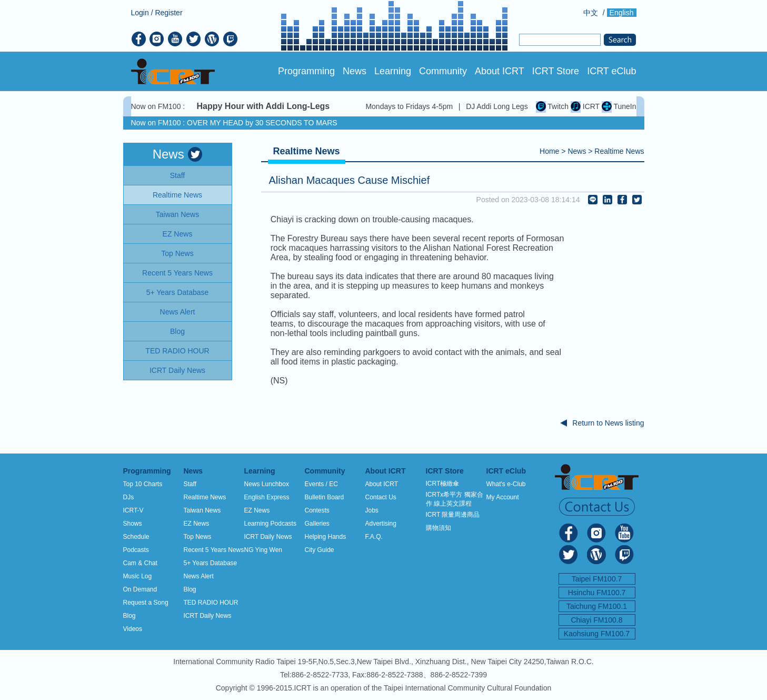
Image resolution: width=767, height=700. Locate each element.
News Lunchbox (267, 484)
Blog (130, 616)
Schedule (136, 537)
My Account (503, 497)
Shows (133, 524)
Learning (393, 71)
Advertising (381, 524)
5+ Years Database (211, 563)
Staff (190, 484)
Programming (306, 71)
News (355, 71)
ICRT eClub (611, 71)
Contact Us (381, 497)
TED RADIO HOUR (211, 603)
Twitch (552, 106)
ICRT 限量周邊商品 (453, 515)
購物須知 (439, 528)
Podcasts (136, 550)
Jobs (372, 510)
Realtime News (619, 151)
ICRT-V (133, 510)
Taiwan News (202, 510)
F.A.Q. (374, 537)
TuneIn (619, 106)
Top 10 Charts (143, 484)
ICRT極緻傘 (443, 484)
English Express (267, 497)
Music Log (138, 576)
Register (168, 13)
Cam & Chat (140, 563)
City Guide (320, 550)
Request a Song (146, 603)
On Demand (140, 589)
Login (140, 13)
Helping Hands (326, 537)
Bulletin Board (325, 497)
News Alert (199, 576)
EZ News (197, 524)
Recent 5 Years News (214, 550)
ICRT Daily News (208, 616)
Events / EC (321, 484)
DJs (129, 497)
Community (443, 71)
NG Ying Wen (263, 550)
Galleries (317, 524)
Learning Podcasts (270, 524)
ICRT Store (556, 71)
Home (549, 151)
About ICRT (500, 71)
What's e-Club (506, 484)
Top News (198, 537)
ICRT (585, 106)
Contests (317, 510)
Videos (133, 629)
